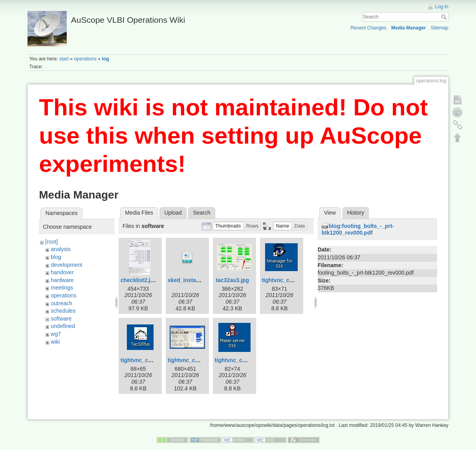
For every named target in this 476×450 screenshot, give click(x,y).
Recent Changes (368, 28)
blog (56, 257)
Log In (442, 7)
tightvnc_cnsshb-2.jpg (150, 360)
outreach (61, 303)
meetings (62, 288)
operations (85, 59)
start (64, 59)
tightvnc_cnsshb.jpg (242, 360)
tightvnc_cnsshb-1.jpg (291, 280)
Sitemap (440, 28)
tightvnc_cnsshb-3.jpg (197, 360)
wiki (55, 342)
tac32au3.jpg (232, 280)
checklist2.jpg (139, 280)
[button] (228, 226)
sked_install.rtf (187, 280)
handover (62, 272)
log (105, 59)
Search (445, 17)
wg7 (56, 334)
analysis (61, 249)
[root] (51, 242)
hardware (62, 280)
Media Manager (409, 28)
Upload (173, 213)
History (356, 213)
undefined (63, 326)
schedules (63, 311)
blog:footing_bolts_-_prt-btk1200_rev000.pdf (358, 229)
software (61, 319)
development (66, 265)
